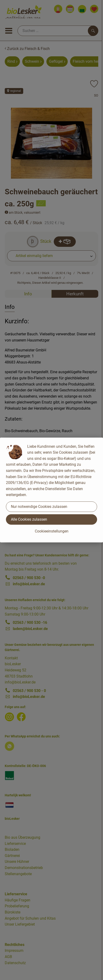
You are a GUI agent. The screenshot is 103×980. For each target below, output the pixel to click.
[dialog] (51, 490)
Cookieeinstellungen (52, 531)
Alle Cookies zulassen (29, 519)
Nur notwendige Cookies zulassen (39, 507)
